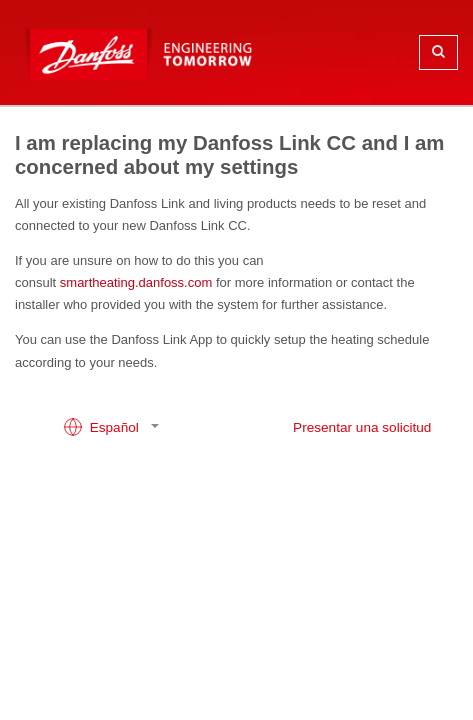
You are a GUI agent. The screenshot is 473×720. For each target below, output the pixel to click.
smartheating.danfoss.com (136, 282)
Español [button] (103, 427)
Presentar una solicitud (362, 427)
